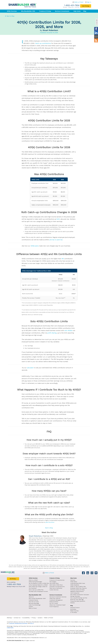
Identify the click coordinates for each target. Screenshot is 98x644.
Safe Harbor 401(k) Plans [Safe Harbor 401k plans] (56, 585)
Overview (73, 580)
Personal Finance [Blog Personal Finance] (75, 608)
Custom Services (54, 590)
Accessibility (26, 618)
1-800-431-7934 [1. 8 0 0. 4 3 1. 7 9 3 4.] (72, 5)
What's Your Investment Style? (58, 605)
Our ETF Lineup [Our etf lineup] (54, 603)
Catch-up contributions (43, 43)
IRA (63, 259)
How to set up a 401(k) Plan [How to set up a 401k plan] (36, 590)
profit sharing (52, 333)
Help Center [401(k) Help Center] (77, 11)
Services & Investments (63, 11)
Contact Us (17, 618)
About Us (31, 597)
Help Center (74, 578)
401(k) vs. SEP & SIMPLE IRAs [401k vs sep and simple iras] (78, 587)
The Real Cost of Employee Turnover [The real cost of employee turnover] (38, 591)
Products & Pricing (46, 11)
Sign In (89, 2)
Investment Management (56, 600)
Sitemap (9, 618)
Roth (58, 219)
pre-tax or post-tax (56, 240)
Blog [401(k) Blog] (85, 11)
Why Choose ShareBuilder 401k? (37, 598)
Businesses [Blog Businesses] (73, 609)
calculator (30, 368)
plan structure (50, 522)
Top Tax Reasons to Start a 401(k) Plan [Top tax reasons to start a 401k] (39, 583)
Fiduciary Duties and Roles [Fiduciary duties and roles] (77, 590)
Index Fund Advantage (35, 605)
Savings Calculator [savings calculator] (75, 596)
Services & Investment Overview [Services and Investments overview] (58, 597)
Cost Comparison (75, 593)
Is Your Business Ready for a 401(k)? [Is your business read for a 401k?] (38, 585)
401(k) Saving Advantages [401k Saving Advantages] (35, 582)
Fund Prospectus (54, 607)
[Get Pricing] (86, 6)
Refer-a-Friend (79, 2)
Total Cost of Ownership (56, 588)
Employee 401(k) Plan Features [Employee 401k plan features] (78, 588)
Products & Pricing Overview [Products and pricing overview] (57, 580)
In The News (74, 612)
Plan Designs (53, 582)
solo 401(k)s (68, 330)
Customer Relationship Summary (18, 623)
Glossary (73, 603)
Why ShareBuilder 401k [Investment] (35, 595)
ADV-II (32, 623)
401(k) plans (35, 246)
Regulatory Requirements (77, 591)
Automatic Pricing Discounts (57, 587)
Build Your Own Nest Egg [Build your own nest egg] (77, 599)
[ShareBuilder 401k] (22, 4)
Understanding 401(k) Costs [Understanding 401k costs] (78, 583)
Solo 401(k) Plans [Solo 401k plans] (54, 583)
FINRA (9, 628)
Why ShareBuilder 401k (29, 11)
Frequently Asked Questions (78, 601)
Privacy (34, 618)
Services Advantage (34, 603)
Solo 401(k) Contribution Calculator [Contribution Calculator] (80, 595)
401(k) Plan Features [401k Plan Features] (55, 598)
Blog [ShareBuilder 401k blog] (72, 606)
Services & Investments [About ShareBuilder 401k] (56, 595)
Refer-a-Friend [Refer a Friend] (33, 608)
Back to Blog (10, 16)
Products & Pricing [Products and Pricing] (55, 578)
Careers (31, 607)
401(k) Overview (13, 11)
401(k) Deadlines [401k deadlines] (75, 585)
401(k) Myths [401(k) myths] (74, 582)
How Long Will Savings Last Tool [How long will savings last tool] (79, 598)
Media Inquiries (74, 611)
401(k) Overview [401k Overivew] (33, 578)
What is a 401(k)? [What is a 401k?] (33, 580)
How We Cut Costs (34, 602)
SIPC (12, 628)
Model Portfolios (54, 602)
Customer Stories (33, 600)
